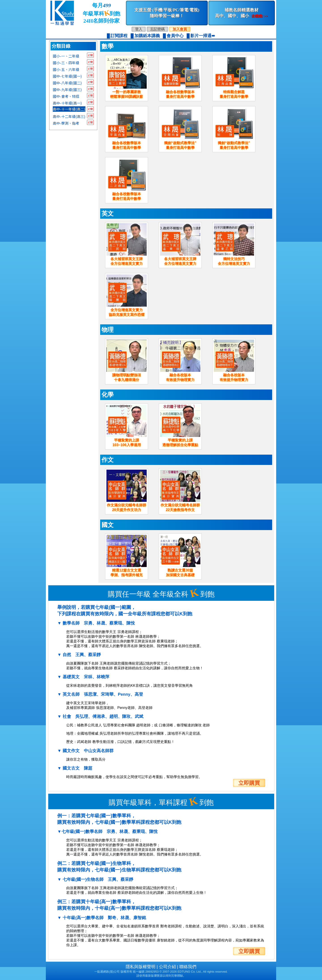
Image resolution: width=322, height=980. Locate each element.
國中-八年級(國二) (67, 83)
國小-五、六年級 (66, 69)
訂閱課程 (119, 36)
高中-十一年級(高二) (69, 109)
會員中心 (175, 36)
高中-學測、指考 (66, 123)
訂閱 (90, 55)
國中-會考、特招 (66, 96)
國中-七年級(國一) (67, 76)
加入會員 (180, 29)
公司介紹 (167, 967)
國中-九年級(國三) (67, 89)
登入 (139, 29)
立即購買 (249, 783)
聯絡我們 (188, 967)
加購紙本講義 (147, 36)
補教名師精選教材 (241, 13)
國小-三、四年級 (66, 62)
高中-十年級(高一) (67, 103)
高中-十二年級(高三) (69, 116)
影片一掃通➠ (203, 36)
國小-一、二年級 (66, 56)
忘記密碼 (157, 29)
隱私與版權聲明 (141, 967)
